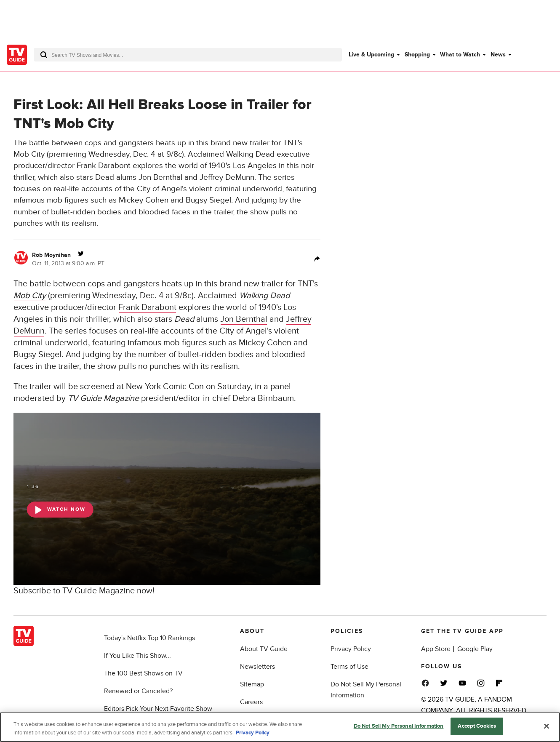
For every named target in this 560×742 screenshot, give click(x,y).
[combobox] (188, 55)
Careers (251, 702)
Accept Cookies (477, 727)
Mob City (30, 296)
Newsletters (257, 667)
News (498, 55)
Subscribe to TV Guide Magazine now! (84, 591)
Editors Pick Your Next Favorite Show (158, 709)
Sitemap (252, 684)
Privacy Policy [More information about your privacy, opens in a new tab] (253, 733)
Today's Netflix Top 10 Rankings (149, 638)
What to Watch (460, 55)
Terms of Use (349, 667)
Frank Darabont (147, 307)
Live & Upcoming (371, 55)
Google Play (475, 649)
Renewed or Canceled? (138, 691)
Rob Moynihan (51, 255)
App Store (436, 649)
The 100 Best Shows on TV (143, 673)
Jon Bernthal (244, 319)
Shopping (417, 55)
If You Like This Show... (137, 656)
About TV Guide (264, 649)
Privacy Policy (351, 649)
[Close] (547, 726)
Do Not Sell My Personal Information (399, 727)
